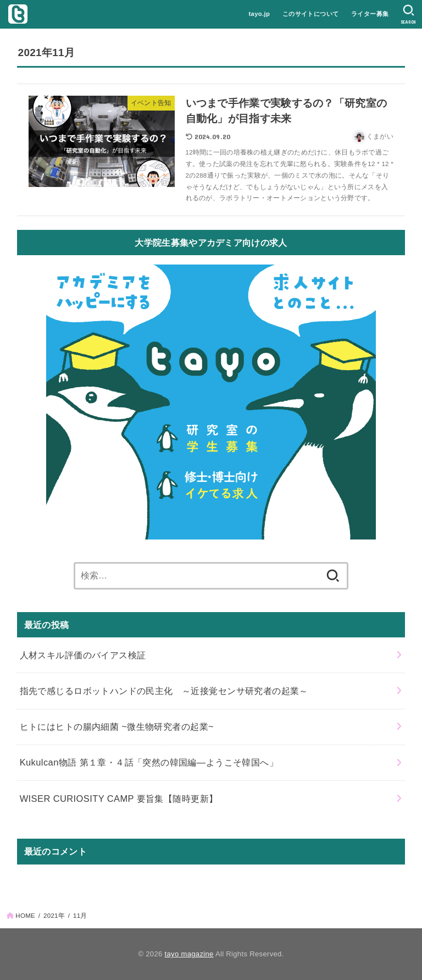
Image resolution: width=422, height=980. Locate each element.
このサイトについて (311, 14)
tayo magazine (189, 954)
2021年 (54, 916)
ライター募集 (370, 14)
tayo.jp (259, 14)
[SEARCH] (409, 14)
